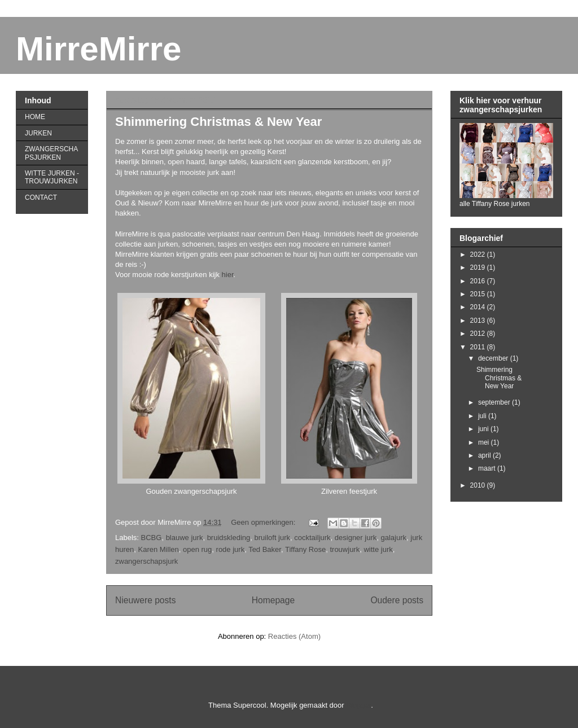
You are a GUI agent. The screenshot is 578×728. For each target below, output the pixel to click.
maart (488, 468)
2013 (479, 321)
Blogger (358, 705)
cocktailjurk (312, 538)
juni (484, 429)
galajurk (393, 538)
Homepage (273, 600)
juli (483, 416)
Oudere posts (397, 600)
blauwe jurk (185, 538)
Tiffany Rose (305, 549)
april (485, 455)
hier (228, 275)
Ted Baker (265, 549)
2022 (479, 255)
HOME (35, 117)
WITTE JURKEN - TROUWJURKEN (52, 177)
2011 (479, 347)
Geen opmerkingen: (264, 522)
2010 (479, 485)
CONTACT (41, 198)
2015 (479, 294)
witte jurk (378, 549)
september (495, 402)
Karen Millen (158, 549)
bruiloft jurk (272, 538)
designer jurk (356, 538)
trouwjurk (345, 549)
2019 (479, 267)
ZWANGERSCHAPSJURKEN (51, 153)
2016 (479, 281)
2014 (479, 307)
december (494, 358)
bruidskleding (229, 538)
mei (485, 442)
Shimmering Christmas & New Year (218, 122)
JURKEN (38, 133)
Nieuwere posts (145, 600)
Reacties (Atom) (294, 636)
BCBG (152, 538)
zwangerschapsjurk (146, 561)
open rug (197, 549)
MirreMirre (98, 49)
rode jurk (231, 549)
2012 (479, 334)
